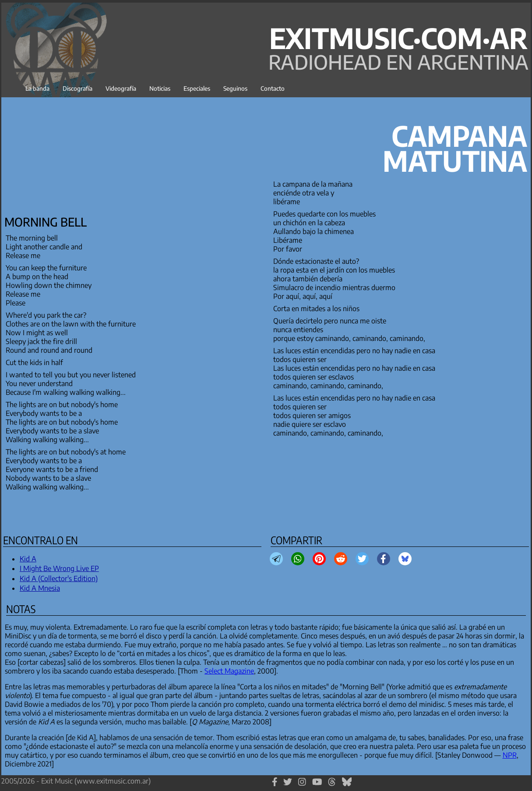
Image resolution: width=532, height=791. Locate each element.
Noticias (160, 88)
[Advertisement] (69, 154)
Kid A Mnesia (40, 588)
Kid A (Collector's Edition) (59, 578)
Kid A (28, 559)
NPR (510, 755)
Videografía (121, 88)
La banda (37, 88)
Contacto (273, 88)
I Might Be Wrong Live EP (59, 568)
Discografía (78, 88)
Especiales (197, 88)
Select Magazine (229, 671)
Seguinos (235, 88)
